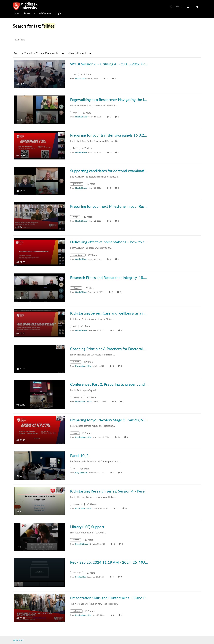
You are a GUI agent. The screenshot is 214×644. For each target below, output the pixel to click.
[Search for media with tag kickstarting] (79, 505)
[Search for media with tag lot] (75, 469)
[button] (175, 7)
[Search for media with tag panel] (76, 433)
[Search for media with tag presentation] (79, 256)
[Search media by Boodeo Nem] (81, 577)
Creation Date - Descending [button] (37, 53)
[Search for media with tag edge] (76, 113)
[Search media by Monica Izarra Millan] (84, 366)
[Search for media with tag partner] (77, 540)
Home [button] (16, 13)
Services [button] (27, 13)
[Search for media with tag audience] (78, 611)
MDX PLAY (18, 640)
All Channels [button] (45, 13)
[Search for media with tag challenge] (78, 573)
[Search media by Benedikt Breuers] (82, 544)
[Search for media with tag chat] (76, 75)
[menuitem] (18, 13)
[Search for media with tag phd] (75, 327)
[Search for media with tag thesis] (76, 149)
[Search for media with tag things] (76, 217)
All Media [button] (78, 53)
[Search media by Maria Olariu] (80, 78)
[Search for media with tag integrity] (77, 288)
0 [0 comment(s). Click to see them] (116, 78)
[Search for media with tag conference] (78, 398)
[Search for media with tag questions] (78, 184)
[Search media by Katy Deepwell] (81, 473)
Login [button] (58, 13)
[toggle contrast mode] (197, 7)
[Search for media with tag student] (77, 362)
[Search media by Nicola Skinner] (81, 117)
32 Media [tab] (20, 39)
